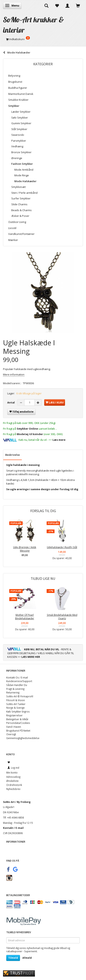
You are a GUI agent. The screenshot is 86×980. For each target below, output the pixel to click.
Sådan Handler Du (17, 685)
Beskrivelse (13, 455)
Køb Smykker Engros (18, 711)
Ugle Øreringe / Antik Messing (25, 549)
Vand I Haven (14, 727)
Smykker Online (27, 429)
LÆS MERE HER (31, 657)
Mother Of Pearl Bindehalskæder (25, 617)
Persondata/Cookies (18, 723)
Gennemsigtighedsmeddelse (23, 738)
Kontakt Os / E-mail (17, 677)
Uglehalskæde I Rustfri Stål (62, 547)
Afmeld (27, 958)
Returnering (13, 692)
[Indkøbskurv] (43, 39)
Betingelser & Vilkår (17, 719)
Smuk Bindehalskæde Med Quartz (62, 617)
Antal (11, 402)
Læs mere (59, 440)
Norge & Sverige (15, 708)
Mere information (14, 374)
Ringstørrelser (14, 715)
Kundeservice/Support (19, 681)
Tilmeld (13, 958)
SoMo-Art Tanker (16, 704)
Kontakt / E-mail (13, 828)
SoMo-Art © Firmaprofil (20, 696)
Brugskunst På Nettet (18, 731)
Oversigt (11, 734)
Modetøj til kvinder (30, 434)
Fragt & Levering (15, 689)
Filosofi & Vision (16, 700)
